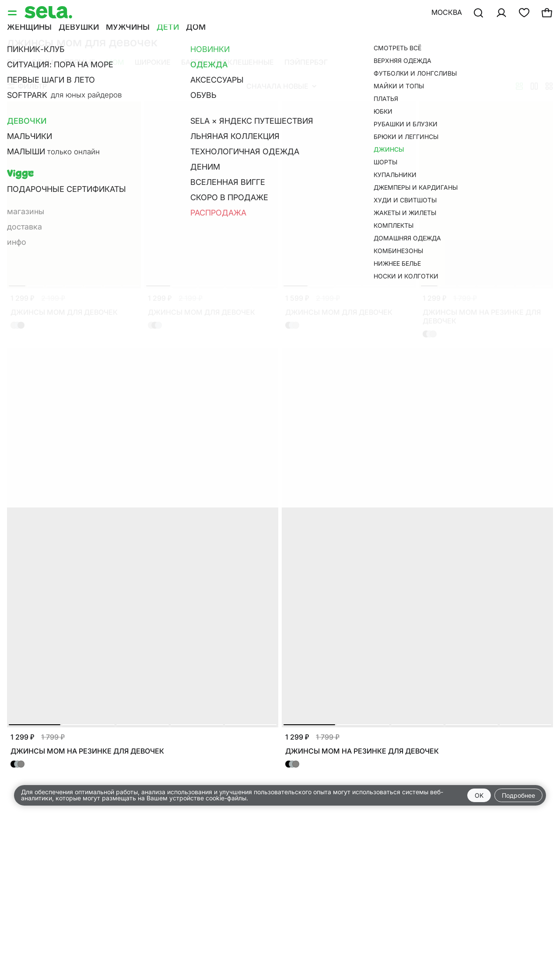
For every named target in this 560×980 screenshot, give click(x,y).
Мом (115, 62)
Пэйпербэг (306, 62)
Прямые (80, 62)
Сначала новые (281, 86)
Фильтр (27, 86)
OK (479, 795)
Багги (192, 62)
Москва (447, 12)
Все (14, 62)
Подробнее (518, 795)
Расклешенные (244, 62)
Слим (43, 62)
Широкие (153, 62)
